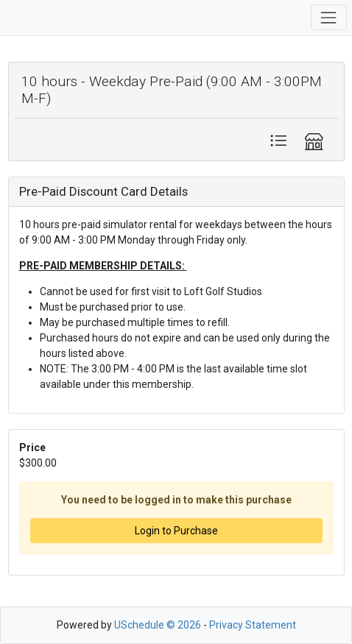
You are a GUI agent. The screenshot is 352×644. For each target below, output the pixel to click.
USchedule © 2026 (158, 625)
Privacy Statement (253, 625)
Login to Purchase (176, 531)
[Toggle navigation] (329, 17)
